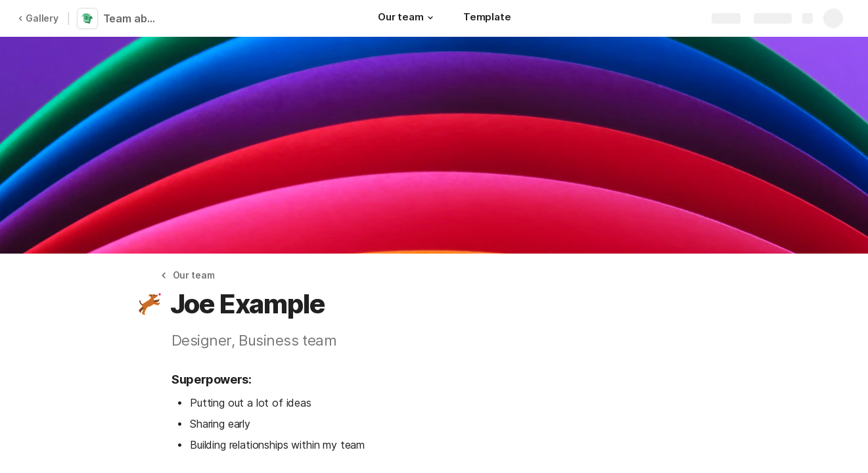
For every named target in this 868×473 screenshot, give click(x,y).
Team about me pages (133, 18)
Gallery (38, 18)
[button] (430, 18)
